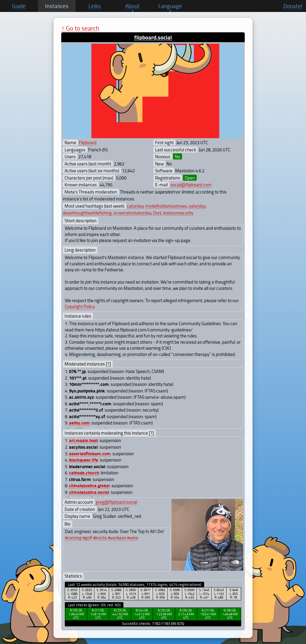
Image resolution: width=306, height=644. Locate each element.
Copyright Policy (80, 306)
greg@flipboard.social (116, 502)
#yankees (117, 538)
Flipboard (88, 142)
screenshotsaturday (132, 213)
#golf (87, 538)
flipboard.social (153, 37)
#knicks (100, 538)
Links (95, 6)
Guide (19, 6)
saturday (197, 206)
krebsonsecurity (178, 213)
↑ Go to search (80, 28)
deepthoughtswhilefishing (87, 213)
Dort (157, 213)
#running (73, 538)
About (132, 6)
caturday (135, 206)
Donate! (293, 6)
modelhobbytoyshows (166, 206)
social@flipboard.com (191, 185)
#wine (133, 538)
